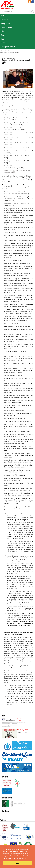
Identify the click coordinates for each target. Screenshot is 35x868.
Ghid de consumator (6, 27)
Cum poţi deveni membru (8, 47)
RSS (30, 2)
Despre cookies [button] (21, 858)
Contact (3, 43)
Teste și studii (5, 23)
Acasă (3, 16)
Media (3, 39)
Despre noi (4, 20)
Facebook (33, 2)
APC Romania (7, 5)
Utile (2, 31)
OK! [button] (17, 863)
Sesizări (3, 35)
